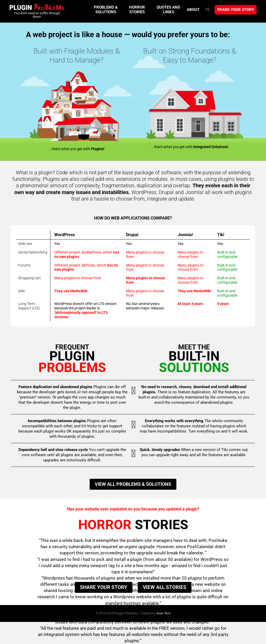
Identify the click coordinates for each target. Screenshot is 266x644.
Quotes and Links (168, 10)
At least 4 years (190, 304)
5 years (223, 304)
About (193, 10)
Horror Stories (137, 10)
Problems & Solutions (106, 10)
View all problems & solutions (133, 484)
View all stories (165, 587)
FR (208, 10)
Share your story (236, 10)
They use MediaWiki (71, 291)
